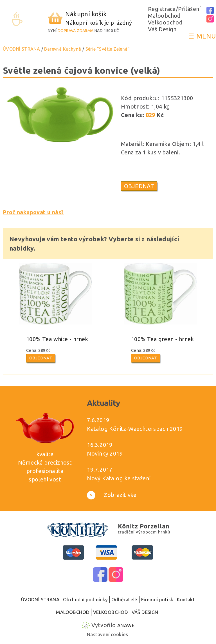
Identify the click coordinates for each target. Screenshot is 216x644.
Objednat (139, 186)
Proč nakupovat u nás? (33, 212)
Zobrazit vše (112, 495)
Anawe (126, 625)
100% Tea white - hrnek (57, 339)
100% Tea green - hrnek (163, 339)
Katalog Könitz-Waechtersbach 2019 (135, 429)
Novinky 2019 (105, 453)
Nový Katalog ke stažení (119, 478)
